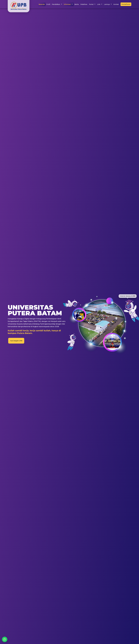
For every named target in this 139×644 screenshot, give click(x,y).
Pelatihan (84, 4)
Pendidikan (56, 4)
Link (99, 4)
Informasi (67, 4)
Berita (77, 4)
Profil (48, 4)
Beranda (42, 4)
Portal (91, 4)
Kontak (116, 4)
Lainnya (107, 4)
